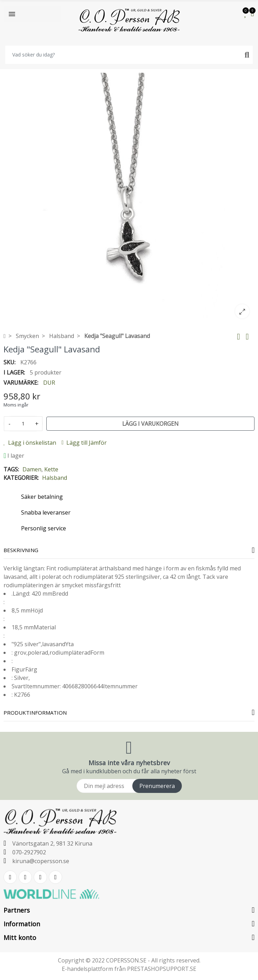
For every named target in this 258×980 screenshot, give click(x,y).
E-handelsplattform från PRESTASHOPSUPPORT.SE (129, 969)
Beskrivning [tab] (21, 550)
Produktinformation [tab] (35, 713)
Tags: (11, 469)
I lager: (14, 372)
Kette (51, 469)
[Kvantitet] (23, 424)
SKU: (9, 362)
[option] (129, 198)
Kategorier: (21, 478)
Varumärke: (21, 383)
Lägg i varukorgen (150, 424)
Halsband (55, 478)
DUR (49, 383)
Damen (32, 469)
